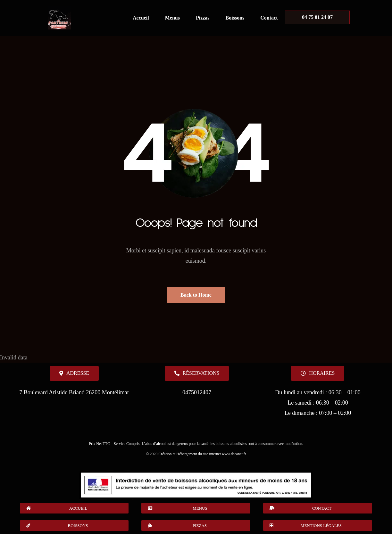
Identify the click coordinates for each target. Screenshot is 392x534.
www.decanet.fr (234, 454)
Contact (269, 18)
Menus (172, 18)
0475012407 (197, 392)
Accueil (141, 18)
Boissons (235, 18)
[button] (318, 373)
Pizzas (203, 18)
